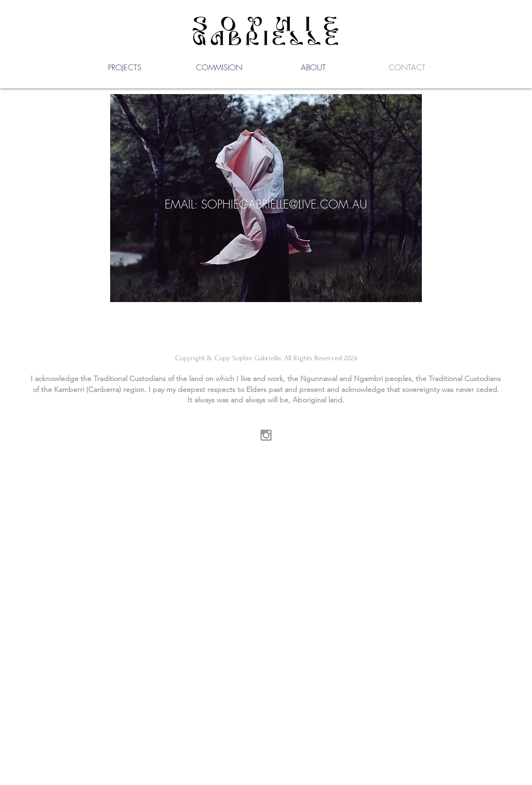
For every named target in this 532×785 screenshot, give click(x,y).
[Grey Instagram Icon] (266, 435)
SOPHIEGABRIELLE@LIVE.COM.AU (284, 204)
